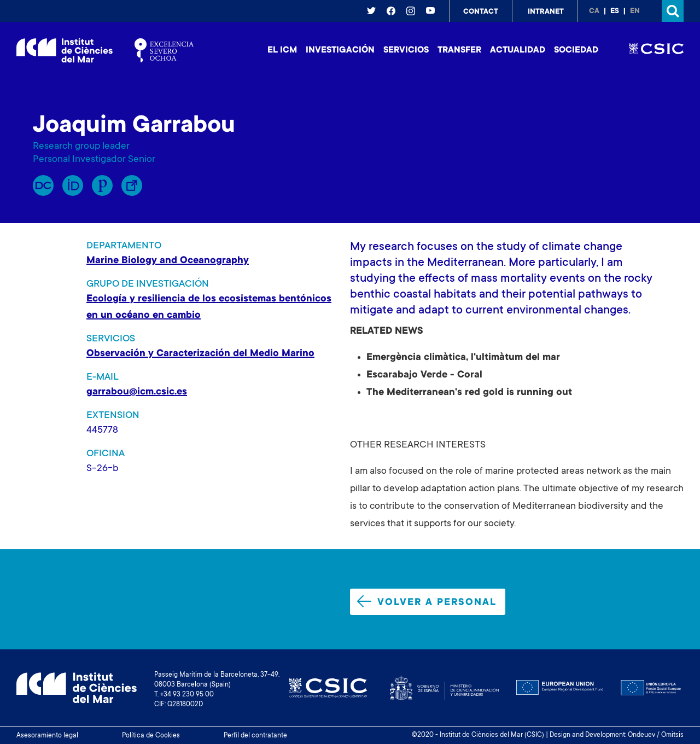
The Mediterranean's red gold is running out (469, 393)
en (635, 11)
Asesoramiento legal (47, 736)
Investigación (340, 50)
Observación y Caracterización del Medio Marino (200, 354)
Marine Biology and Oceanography (168, 261)
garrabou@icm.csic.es (137, 392)
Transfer (459, 50)
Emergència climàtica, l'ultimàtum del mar (463, 358)
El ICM (282, 50)
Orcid (73, 185)
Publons (102, 185)
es (615, 11)
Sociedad (576, 50)
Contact (481, 12)
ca (594, 11)
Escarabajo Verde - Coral (424, 375)
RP (43, 185)
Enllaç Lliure (132, 185)
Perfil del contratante (255, 736)
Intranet (546, 12)
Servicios (406, 50)
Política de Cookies (151, 736)
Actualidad (518, 50)
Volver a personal (427, 602)
